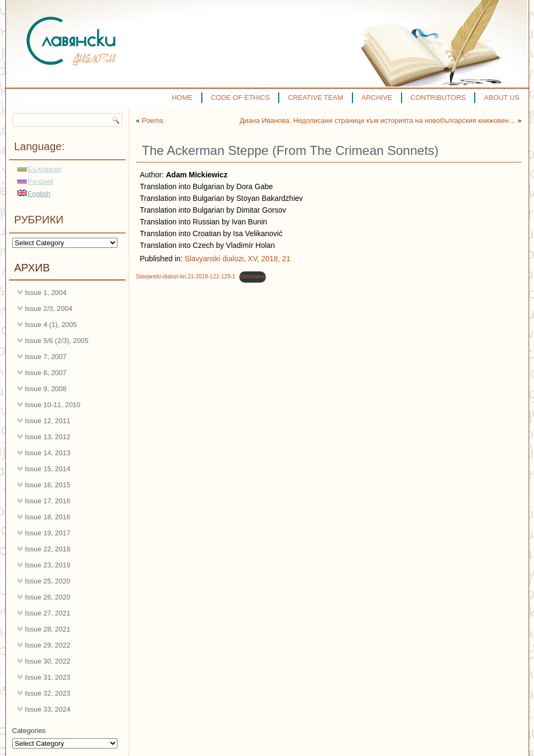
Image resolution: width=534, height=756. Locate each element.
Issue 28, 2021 (48, 629)
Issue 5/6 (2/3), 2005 (57, 341)
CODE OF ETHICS (241, 98)
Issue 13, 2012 (48, 437)
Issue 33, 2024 (48, 709)
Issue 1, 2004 (46, 293)
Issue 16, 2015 (48, 485)
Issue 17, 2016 (48, 501)
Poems (152, 120)
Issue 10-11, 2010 (53, 405)
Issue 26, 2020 (48, 597)
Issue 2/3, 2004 (49, 309)
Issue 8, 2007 (46, 373)
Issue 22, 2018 (48, 549)
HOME (182, 98)
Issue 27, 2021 (48, 613)
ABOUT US (501, 98)
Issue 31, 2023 (48, 677)
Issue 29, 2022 (48, 645)
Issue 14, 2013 (48, 453)
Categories (29, 731)
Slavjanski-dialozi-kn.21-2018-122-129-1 (186, 276)
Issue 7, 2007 (46, 357)
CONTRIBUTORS (438, 98)
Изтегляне (252, 276)
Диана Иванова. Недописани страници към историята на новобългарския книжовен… (378, 120)
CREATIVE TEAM (316, 98)
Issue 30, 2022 (48, 661)
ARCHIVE (377, 98)
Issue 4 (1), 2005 (51, 325)
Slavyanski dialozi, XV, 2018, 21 (238, 259)
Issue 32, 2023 (48, 693)
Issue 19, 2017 (48, 533)
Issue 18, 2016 (48, 517)
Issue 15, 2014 (48, 469)
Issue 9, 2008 (46, 389)
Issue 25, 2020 (48, 581)
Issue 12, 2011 (48, 421)
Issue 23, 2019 (48, 565)
